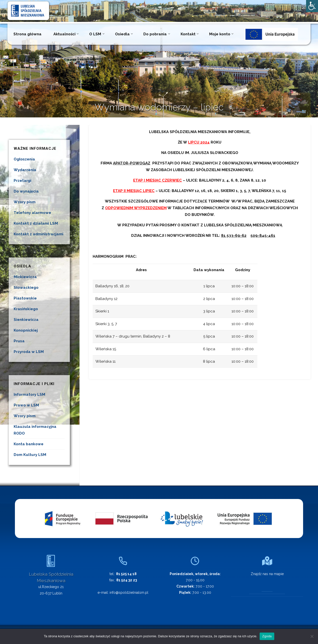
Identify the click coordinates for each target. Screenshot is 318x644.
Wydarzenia (25, 170)
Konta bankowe (29, 444)
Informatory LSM (29, 395)
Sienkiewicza (26, 320)
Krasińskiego (26, 309)
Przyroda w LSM (29, 352)
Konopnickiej (26, 330)
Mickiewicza (25, 277)
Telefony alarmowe (32, 213)
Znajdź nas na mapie (267, 574)
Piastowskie (25, 298)
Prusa (19, 341)
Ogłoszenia (24, 159)
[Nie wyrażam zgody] (312, 636)
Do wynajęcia (26, 191)
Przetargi (22, 181)
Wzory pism (25, 202)
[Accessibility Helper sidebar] (312, 6)
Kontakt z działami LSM (36, 223)
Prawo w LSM (26, 405)
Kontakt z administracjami (39, 234)
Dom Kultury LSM (30, 455)
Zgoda (267, 636)
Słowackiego (26, 288)
